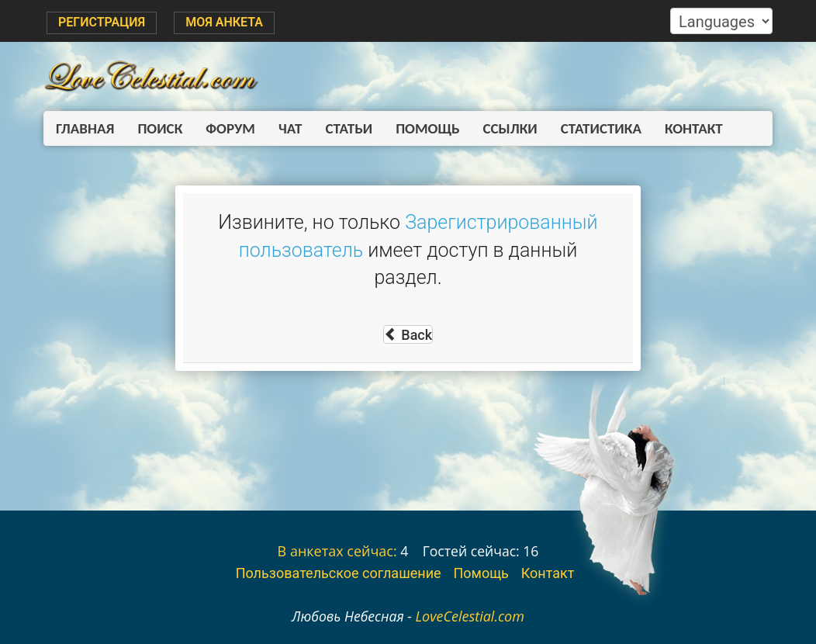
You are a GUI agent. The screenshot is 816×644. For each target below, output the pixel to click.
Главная (85, 128)
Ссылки (510, 128)
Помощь (427, 128)
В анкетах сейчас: (337, 551)
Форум (230, 128)
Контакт (694, 128)
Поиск (160, 128)
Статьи (349, 128)
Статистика (601, 128)
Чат (290, 128)
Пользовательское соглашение (339, 573)
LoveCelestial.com (470, 616)
